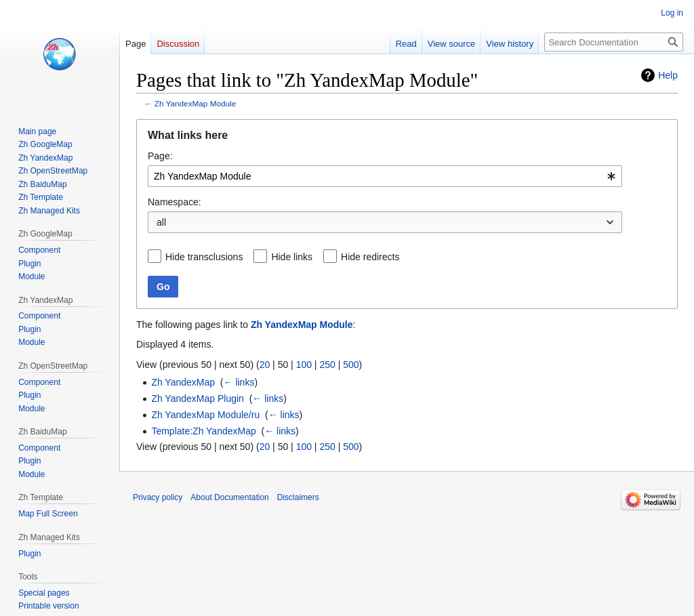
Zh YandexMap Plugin (197, 398)
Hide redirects (370, 257)
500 (351, 365)
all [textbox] (161, 222)
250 (327, 365)
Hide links (292, 257)
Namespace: (175, 202)
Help (668, 75)
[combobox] (385, 176)
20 (265, 365)
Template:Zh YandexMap (203, 431)
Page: (160, 156)
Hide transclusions (204, 257)
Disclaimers (298, 497)
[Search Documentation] (614, 42)
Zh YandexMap (183, 382)
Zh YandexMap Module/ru (205, 415)
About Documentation (229, 497)
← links (239, 382)
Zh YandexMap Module (195, 103)
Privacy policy (158, 497)
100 (304, 365)
